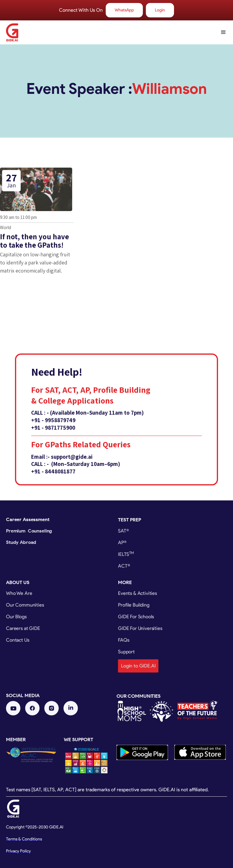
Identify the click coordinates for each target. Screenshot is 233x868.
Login (160, 10)
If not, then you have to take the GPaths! (34, 241)
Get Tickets (24, 291)
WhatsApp (124, 10)
